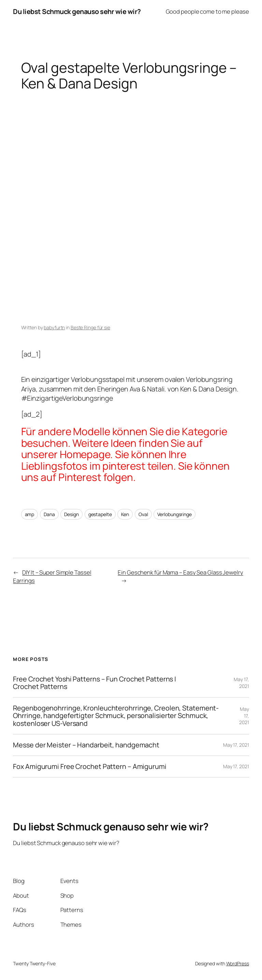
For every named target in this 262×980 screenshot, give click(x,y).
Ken (125, 514)
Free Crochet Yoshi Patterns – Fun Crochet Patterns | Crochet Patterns (94, 683)
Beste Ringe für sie (90, 327)
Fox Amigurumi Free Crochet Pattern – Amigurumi (90, 767)
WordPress (238, 963)
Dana (49, 514)
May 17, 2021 (241, 683)
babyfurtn (54, 327)
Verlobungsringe (174, 514)
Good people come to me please (207, 11)
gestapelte (100, 514)
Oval (143, 514)
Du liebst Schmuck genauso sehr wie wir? (77, 11)
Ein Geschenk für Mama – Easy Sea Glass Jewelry (180, 572)
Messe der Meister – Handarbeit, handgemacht (86, 745)
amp (30, 514)
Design (71, 514)
